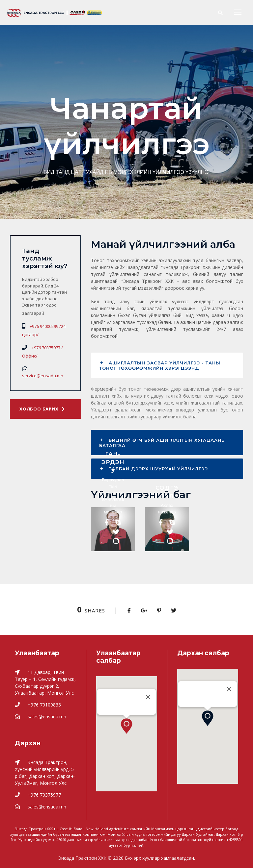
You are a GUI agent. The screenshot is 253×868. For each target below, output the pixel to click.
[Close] (148, 697)
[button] (126, 726)
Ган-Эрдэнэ (113, 462)
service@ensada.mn (43, 376)
